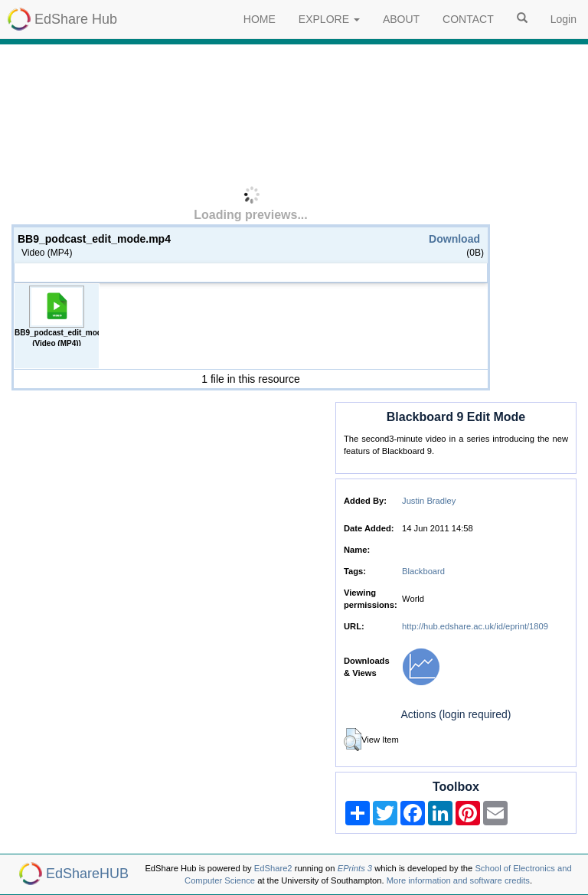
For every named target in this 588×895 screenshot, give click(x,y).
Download (454, 239)
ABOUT (401, 19)
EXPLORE (329, 19)
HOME (260, 19)
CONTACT (468, 19)
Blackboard (423, 571)
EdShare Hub (76, 19)
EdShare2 (273, 868)
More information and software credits (458, 880)
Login (563, 19)
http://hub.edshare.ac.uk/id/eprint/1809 (475, 626)
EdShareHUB (87, 874)
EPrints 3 (355, 868)
